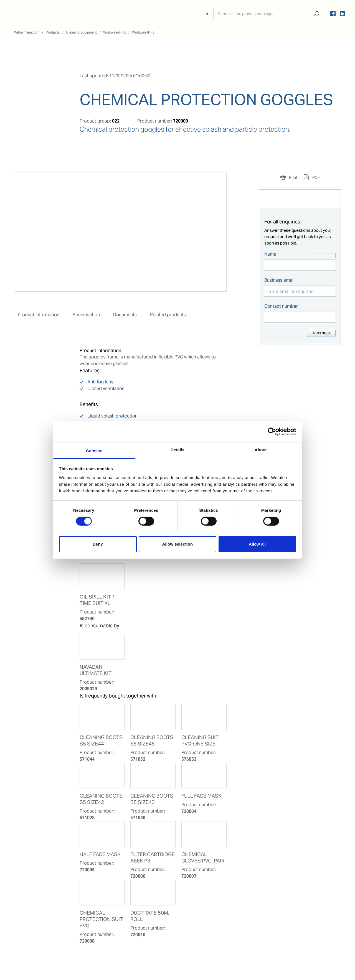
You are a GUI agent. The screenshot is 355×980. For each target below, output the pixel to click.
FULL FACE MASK (201, 796)
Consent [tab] (94, 450)
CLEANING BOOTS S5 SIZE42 (101, 799)
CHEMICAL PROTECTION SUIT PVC (101, 919)
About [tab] (261, 450)
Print (293, 177)
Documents (125, 315)
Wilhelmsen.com (27, 32)
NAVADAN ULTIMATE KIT (96, 670)
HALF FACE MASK (100, 854)
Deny (98, 544)
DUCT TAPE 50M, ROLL (150, 916)
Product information (39, 315)
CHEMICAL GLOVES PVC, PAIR (203, 858)
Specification (86, 315)
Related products (168, 315)
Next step (321, 333)
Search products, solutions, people (316, 14)
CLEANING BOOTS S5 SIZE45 (152, 741)
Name (270, 254)
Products (53, 32)
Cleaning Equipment (81, 32)
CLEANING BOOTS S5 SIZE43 (152, 799)
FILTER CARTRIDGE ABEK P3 (153, 858)
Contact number (281, 306)
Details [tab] (177, 450)
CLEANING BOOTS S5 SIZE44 (101, 741)
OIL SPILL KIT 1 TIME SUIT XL (97, 600)
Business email (279, 280)
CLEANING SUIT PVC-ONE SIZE (200, 741)
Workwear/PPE (114, 32)
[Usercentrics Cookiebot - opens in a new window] (272, 432)
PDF (316, 177)
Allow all (257, 544)
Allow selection (178, 544)
